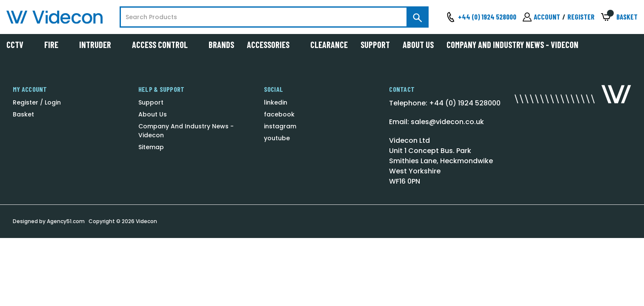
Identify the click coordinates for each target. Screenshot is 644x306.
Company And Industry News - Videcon (512, 45)
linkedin (276, 102)
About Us (418, 45)
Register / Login (37, 102)
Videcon (146, 221)
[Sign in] (541, 17)
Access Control (164, 45)
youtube (277, 138)
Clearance (329, 45)
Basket (23, 114)
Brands (221, 45)
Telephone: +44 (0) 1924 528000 (445, 103)
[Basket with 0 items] (619, 17)
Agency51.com (66, 221)
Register (581, 17)
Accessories (272, 45)
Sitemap (151, 147)
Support (375, 45)
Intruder (99, 45)
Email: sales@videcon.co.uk (436, 122)
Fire (55, 45)
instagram (280, 126)
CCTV (19, 45)
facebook (279, 114)
